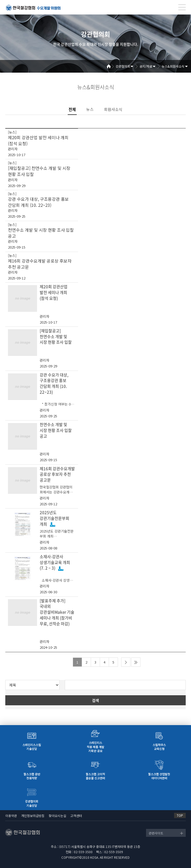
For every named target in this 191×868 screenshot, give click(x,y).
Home (111, 66)
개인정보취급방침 (33, 816)
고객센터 (76, 816)
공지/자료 (146, 66)
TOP (180, 815)
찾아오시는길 (57, 816)
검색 (96, 700)
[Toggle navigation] (182, 7)
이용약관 (11, 816)
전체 (72, 109)
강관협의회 (123, 66)
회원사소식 (113, 109)
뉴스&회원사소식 (173, 66)
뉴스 (90, 109)
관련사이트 (156, 833)
